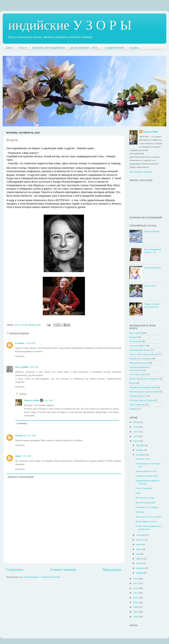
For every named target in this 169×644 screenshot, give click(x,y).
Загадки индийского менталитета (140, 369)
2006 (136, 617)
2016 (136, 436)
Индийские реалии (139, 363)
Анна (18, 456)
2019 (136, 422)
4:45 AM (34, 367)
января (140, 573)
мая (138, 554)
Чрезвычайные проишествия (144, 392)
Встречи (140, 512)
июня (139, 549)
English (134, 48)
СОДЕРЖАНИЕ (114, 48)
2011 (136, 593)
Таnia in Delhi (31, 400)
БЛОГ (10, 48)
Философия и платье (146, 521)
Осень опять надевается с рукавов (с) (149, 527)
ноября (140, 450)
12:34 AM (30, 343)
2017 (136, 432)
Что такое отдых (138, 374)
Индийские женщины (141, 358)
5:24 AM (26, 456)
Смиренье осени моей (147, 476)
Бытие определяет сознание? (144, 379)
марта (139, 563)
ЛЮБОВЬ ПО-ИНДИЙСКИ (49, 48)
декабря (140, 445)
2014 (136, 579)
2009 (136, 602)
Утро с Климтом (144, 488)
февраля (141, 568)
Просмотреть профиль (141, 172)
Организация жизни (140, 350)
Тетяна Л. (20, 435)
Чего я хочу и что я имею (149, 517)
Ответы (23, 394)
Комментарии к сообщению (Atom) (42, 577)
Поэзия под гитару (145, 498)
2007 (136, 612)
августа (140, 540)
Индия (133, 337)
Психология (136, 341)
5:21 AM (31, 435)
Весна (133, 383)
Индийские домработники (143, 387)
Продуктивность (138, 396)
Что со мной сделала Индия (144, 354)
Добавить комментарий (21, 477)
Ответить (20, 356)
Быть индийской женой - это (153, 251)
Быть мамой (136, 333)
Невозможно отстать (146, 471)
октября (140, 455)
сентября (141, 535)
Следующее (15, 569)
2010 (136, 598)
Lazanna (20, 343)
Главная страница (63, 569)
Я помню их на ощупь (147, 507)
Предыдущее (112, 569)
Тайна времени (137, 404)
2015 (136, 441)
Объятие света (143, 459)
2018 (136, 427)
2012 (136, 588)
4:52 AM (49, 400)
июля (139, 544)
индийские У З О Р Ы (70, 25)
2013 (136, 583)
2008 (136, 607)
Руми (138, 493)
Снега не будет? (138, 346)
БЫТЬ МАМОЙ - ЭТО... (85, 48)
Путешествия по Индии (142, 400)
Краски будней (152, 231)
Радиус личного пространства (152, 305)
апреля (140, 559)
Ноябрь (133, 409)
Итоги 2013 (150, 286)
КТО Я (23, 48)
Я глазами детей (152, 268)
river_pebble (22, 367)
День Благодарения (145, 502)
